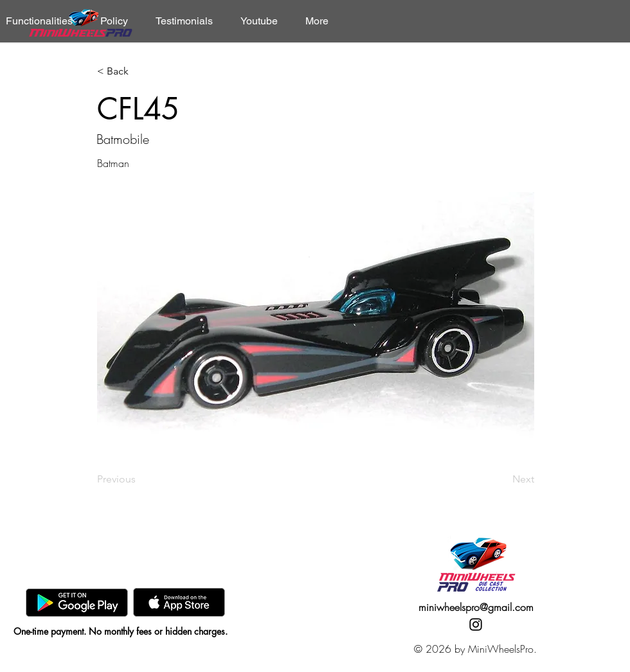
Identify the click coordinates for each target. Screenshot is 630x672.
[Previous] (139, 479)
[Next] (502, 479)
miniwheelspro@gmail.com (476, 607)
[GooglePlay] (77, 602)
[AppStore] (179, 602)
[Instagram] (476, 624)
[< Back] (139, 72)
